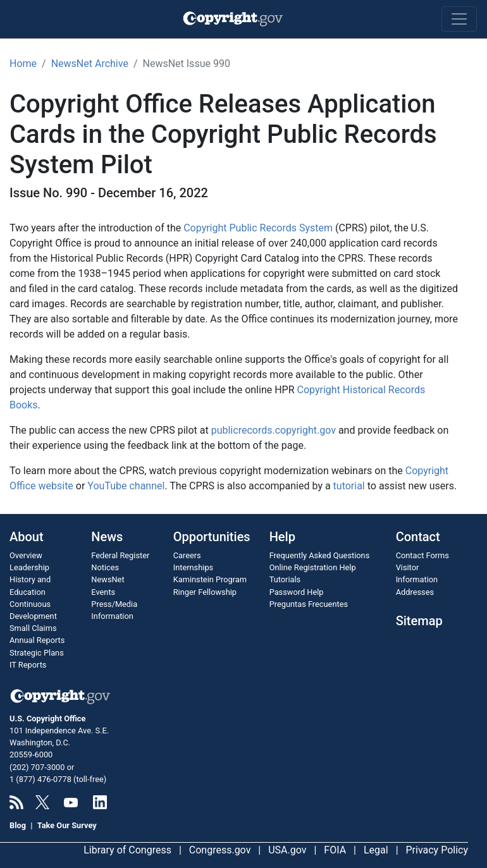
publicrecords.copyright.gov (274, 430)
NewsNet (108, 579)
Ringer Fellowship (205, 592)
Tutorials (285, 579)
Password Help (297, 592)
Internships (193, 567)
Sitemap (419, 621)
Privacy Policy (437, 850)
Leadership (29, 567)
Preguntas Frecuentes (309, 604)
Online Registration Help (313, 567)
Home (23, 64)
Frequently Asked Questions (320, 555)
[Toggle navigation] (459, 19)
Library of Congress (127, 850)
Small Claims (33, 628)
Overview (26, 555)
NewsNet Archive (90, 64)
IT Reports (28, 665)
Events (103, 592)
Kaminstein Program (210, 579)
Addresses (415, 592)
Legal (376, 850)
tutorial (349, 486)
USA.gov (287, 850)
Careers (187, 555)
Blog (18, 825)
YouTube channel (126, 486)
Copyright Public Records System (258, 228)
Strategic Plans (37, 653)
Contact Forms (422, 555)
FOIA (335, 850)
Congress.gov (220, 850)
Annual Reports (37, 640)
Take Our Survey (67, 825)
